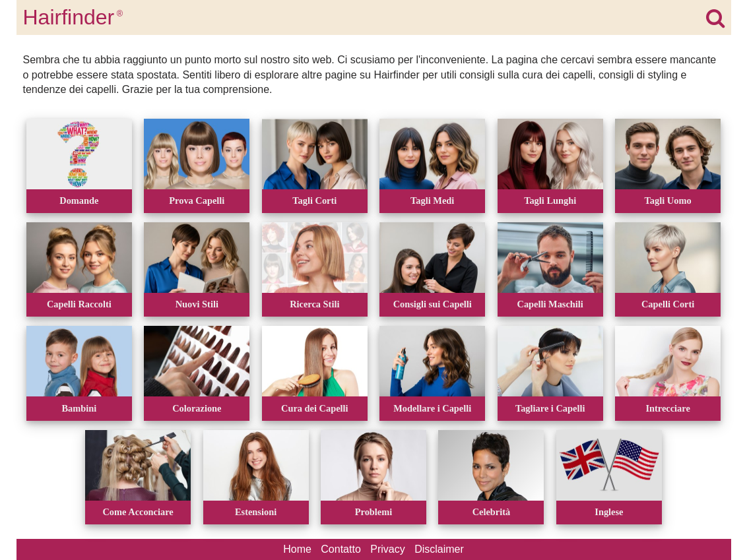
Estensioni (256, 512)
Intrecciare (667, 408)
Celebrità (492, 512)
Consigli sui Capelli (433, 304)
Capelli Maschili (550, 304)
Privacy (387, 549)
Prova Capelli (197, 201)
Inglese (609, 512)
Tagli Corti (314, 201)
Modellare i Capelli (432, 408)
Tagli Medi (432, 201)
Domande (79, 201)
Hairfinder (73, 17)
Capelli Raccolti (79, 304)
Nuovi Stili (197, 304)
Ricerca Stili (314, 304)
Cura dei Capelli (315, 408)
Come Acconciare (138, 512)
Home (297, 549)
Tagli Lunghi (550, 201)
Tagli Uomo (668, 201)
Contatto (341, 549)
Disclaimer (439, 549)
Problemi (374, 512)
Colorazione (197, 408)
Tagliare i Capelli (550, 408)
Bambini (79, 408)
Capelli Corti (668, 304)
